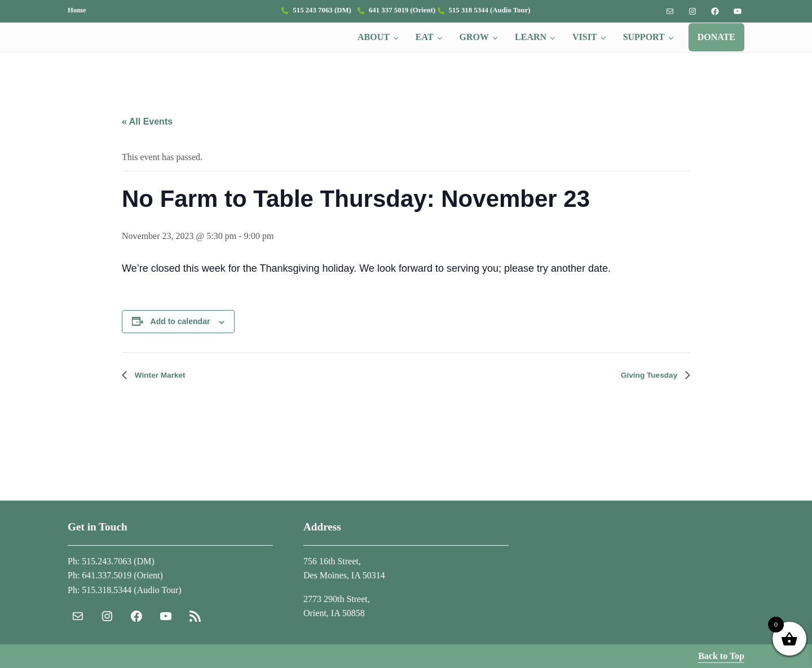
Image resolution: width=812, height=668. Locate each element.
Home (77, 10)
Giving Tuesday (645, 404)
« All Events (147, 150)
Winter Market (164, 404)
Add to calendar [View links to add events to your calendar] (180, 351)
